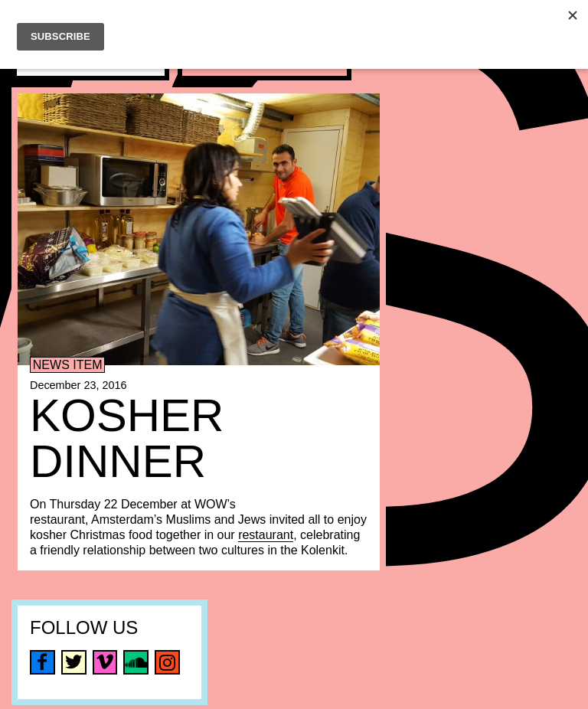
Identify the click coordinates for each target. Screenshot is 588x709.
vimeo (105, 663)
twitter (74, 663)
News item (68, 365)
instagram (167, 663)
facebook (42, 663)
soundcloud (136, 663)
